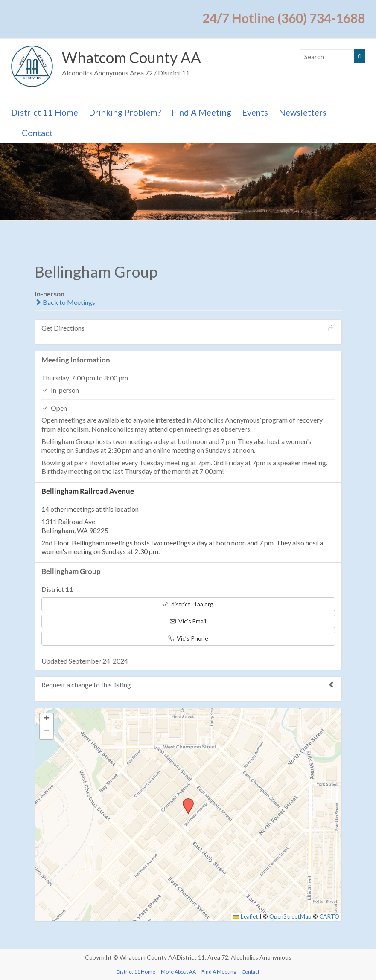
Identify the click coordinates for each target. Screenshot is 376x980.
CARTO (329, 916)
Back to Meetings (65, 302)
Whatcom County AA (134, 57)
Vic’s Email (188, 621)
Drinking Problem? (125, 112)
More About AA (178, 972)
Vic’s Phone (188, 638)
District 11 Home (45, 112)
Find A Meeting (201, 112)
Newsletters (303, 112)
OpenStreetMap (290, 916)
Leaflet (246, 916)
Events (255, 112)
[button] (185, 801)
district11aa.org (188, 604)
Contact (37, 133)
